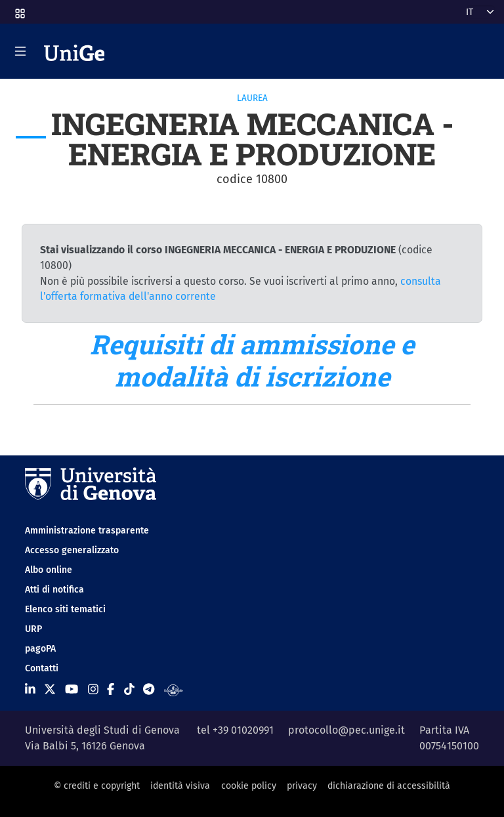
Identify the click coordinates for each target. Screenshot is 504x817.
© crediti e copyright (97, 786)
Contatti (42, 668)
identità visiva (180, 786)
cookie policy (249, 786)
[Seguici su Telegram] (149, 690)
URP (33, 629)
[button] (19, 10)
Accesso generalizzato (72, 550)
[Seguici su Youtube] (72, 690)
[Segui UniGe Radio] (174, 690)
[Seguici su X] (50, 690)
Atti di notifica (54, 590)
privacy (302, 786)
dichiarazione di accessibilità (389, 786)
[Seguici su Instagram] (93, 690)
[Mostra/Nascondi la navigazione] (20, 51)
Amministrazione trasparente (87, 531)
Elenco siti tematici (65, 609)
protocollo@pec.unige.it (346, 730)
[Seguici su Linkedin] (30, 690)
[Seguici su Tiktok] (129, 690)
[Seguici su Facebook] (111, 690)
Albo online (49, 570)
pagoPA (40, 649)
